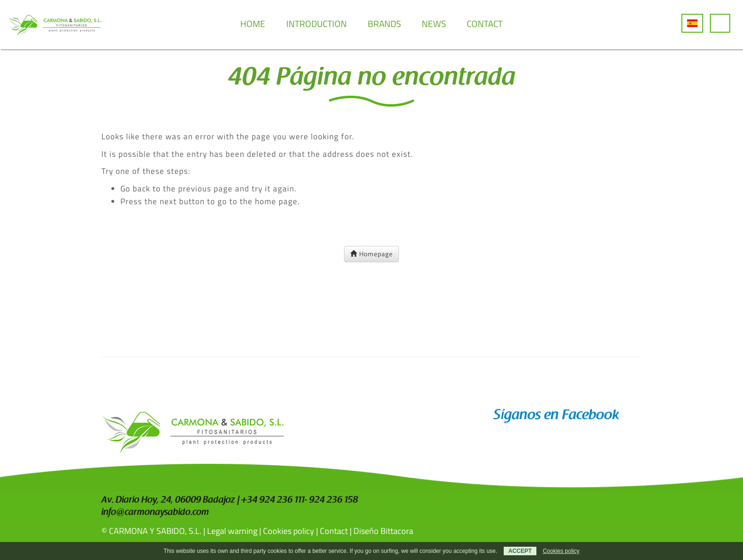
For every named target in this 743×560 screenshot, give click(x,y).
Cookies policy (289, 531)
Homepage (371, 254)
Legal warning (232, 531)
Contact (334, 531)
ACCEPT (520, 551)
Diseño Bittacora (383, 531)
